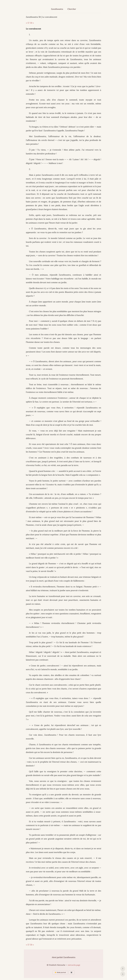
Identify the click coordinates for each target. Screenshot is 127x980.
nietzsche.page (74, 965)
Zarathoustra (57, 9)
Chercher (72, 9)
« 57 (28, 23)
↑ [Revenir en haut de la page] (123, 968)
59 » (32, 23)
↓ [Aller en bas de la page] (123, 974)
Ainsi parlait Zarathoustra (64, 957)
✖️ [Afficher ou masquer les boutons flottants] (71, 972)
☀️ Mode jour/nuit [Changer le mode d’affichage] (60, 972)
